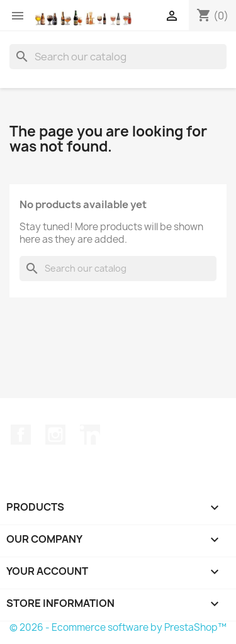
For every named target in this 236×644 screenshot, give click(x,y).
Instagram (55, 435)
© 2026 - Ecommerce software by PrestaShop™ (118, 627)
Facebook (21, 435)
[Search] (118, 57)
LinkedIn (90, 435)
